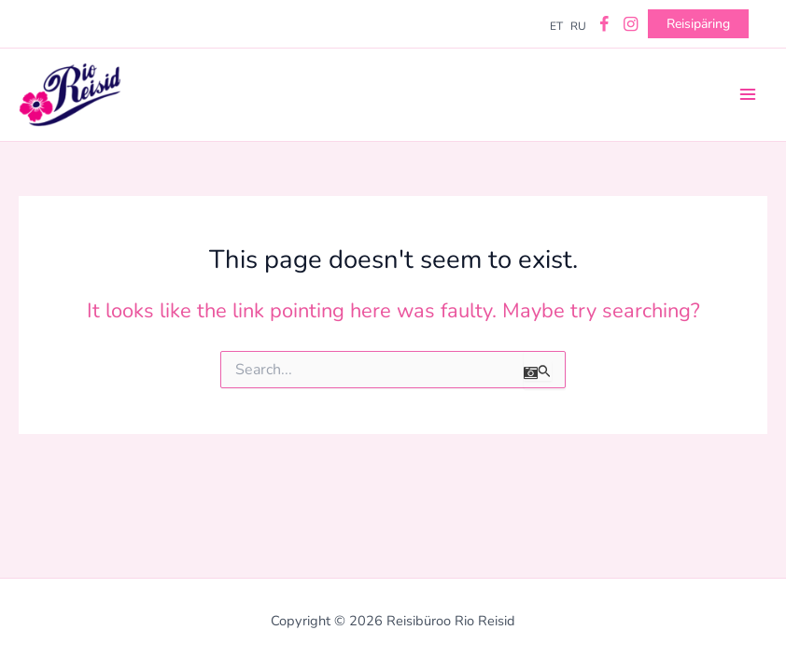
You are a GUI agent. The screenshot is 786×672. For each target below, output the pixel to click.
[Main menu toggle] (748, 94)
